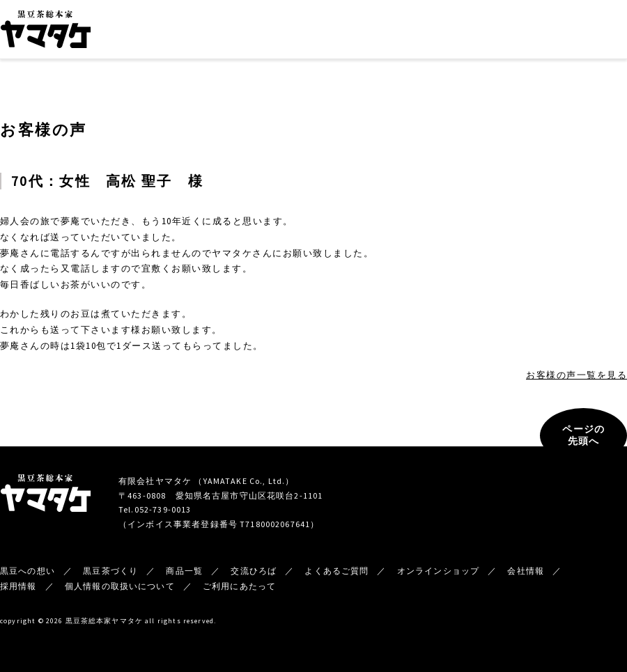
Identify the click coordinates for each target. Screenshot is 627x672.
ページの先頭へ (583, 435)
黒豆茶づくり (256, 32)
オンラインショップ (582, 31)
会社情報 (433, 32)
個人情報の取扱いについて (120, 586)
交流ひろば (375, 32)
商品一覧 (316, 32)
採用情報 (18, 586)
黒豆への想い (187, 32)
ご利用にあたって (239, 586)
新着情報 (489, 32)
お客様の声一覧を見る (576, 375)
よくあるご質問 (336, 571)
